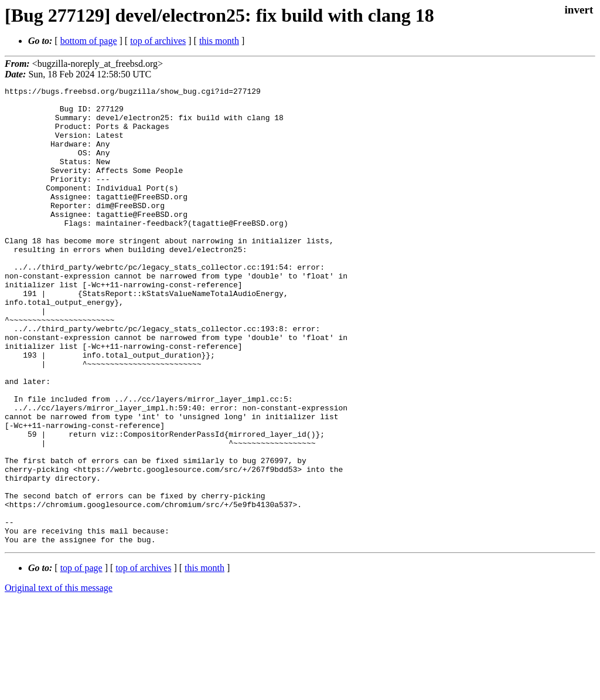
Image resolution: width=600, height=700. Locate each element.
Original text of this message (59, 679)
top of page (81, 659)
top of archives (158, 41)
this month (219, 41)
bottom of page (89, 41)
